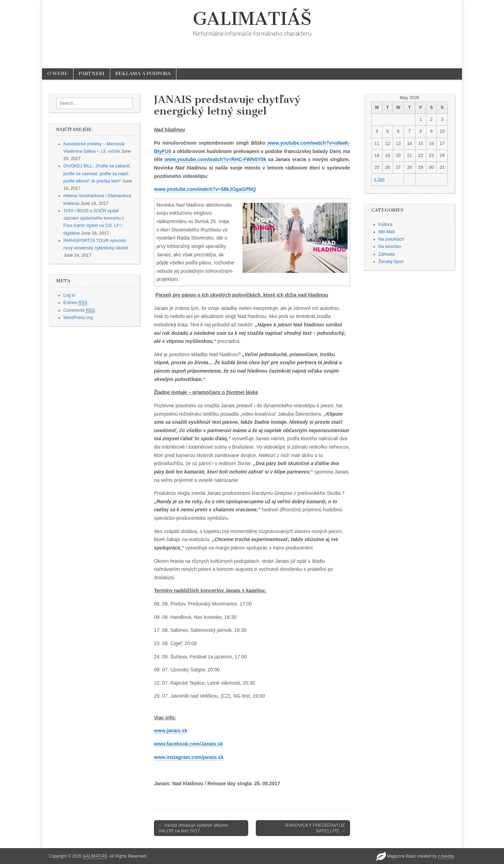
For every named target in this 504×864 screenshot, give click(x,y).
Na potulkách (391, 239)
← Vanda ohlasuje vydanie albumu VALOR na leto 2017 (194, 828)
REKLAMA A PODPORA (143, 74)
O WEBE (58, 74)
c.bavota (446, 856)
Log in (69, 295)
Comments (79, 310)
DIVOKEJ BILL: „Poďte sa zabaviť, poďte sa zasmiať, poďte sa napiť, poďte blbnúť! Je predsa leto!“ (97, 174)
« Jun (379, 179)
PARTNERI (92, 74)
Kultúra (385, 224)
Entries (75, 303)
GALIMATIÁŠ (252, 19)
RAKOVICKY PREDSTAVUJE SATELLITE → (315, 828)
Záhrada (387, 254)
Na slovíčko (390, 247)
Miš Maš (387, 232)
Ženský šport (391, 262)
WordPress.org (78, 318)
